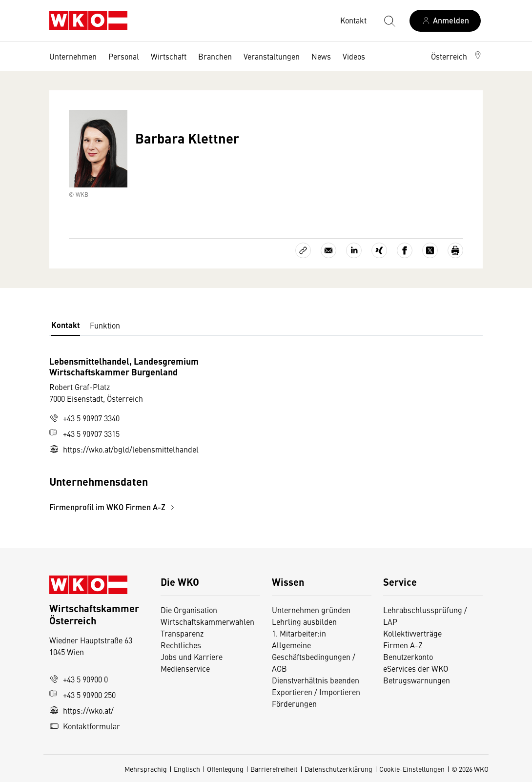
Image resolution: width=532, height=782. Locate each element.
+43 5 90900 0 (79, 679)
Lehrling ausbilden (304, 621)
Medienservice (185, 668)
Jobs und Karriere (192, 657)
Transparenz (182, 633)
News (321, 56)
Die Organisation (189, 610)
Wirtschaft (169, 56)
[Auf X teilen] (430, 250)
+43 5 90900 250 (82, 695)
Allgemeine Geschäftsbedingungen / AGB (314, 657)
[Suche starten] (389, 21)
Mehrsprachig (146, 769)
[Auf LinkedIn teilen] (354, 250)
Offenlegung (225, 769)
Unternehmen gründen (311, 610)
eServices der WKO (416, 668)
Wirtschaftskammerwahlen (207, 621)
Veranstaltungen (272, 56)
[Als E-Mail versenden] (328, 250)
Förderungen (294, 703)
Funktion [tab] (105, 325)
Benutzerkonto (408, 657)
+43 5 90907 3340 (84, 418)
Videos (354, 56)
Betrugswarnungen (418, 680)
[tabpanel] (194, 434)
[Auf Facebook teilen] (405, 250)
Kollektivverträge (412, 633)
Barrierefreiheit (274, 769)
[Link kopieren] (303, 250)
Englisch (187, 769)
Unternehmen (73, 56)
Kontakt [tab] (66, 325)
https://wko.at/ (82, 710)
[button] (457, 56)
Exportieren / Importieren (316, 692)
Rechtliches (181, 645)
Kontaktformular (85, 726)
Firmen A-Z (403, 645)
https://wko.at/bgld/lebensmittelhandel (124, 449)
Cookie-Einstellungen (412, 769)
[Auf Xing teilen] (379, 250)
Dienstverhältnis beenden (316, 680)
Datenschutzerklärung (338, 769)
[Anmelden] (445, 21)
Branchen (215, 56)
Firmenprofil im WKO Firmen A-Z (113, 507)
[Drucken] (455, 250)
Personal (124, 56)
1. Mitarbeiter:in (299, 633)
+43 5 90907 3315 (84, 433)
